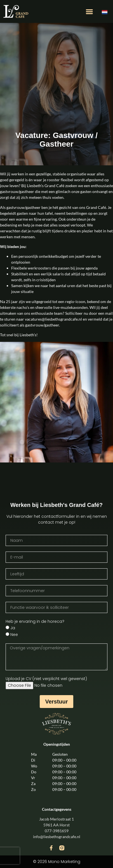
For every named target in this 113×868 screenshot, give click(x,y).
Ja (13, 628)
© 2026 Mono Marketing (57, 862)
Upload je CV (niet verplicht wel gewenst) (46, 679)
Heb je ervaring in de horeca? (35, 621)
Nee (14, 635)
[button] (89, 12)
